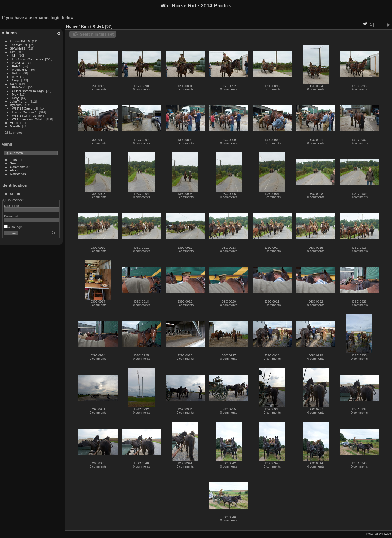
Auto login (13, 227)
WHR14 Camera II (25, 108)
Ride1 (16, 66)
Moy (15, 77)
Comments (18, 167)
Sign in (15, 194)
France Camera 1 (24, 112)
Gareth (15, 126)
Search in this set (97, 34)
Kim (13, 52)
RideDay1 (19, 87)
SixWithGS (18, 48)
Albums (9, 33)
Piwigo (387, 534)
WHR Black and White (28, 119)
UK (14, 55)
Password (11, 216)
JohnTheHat (19, 101)
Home (72, 26)
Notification (18, 174)
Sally (14, 84)
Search (15, 163)
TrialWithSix (19, 45)
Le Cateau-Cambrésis (27, 59)
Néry (15, 80)
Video (14, 123)
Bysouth (16, 105)
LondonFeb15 (20, 41)
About (14, 170)
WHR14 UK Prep (24, 116)
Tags (13, 160)
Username (11, 206)
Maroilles (18, 62)
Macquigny (20, 70)
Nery (15, 98)
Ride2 (16, 73)
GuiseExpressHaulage (28, 91)
